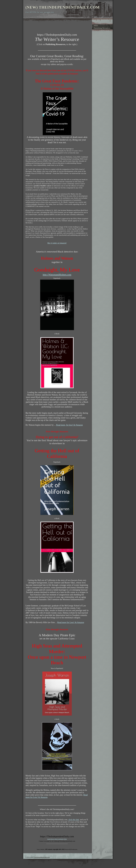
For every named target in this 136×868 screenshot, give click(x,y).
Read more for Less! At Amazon (71, 622)
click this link (74, 820)
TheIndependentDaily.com (42, 857)
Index (96, 26)
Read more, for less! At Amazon (69, 425)
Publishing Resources (102, 28)
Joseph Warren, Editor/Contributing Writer (57, 839)
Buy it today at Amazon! (57, 243)
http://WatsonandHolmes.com (57, 275)
